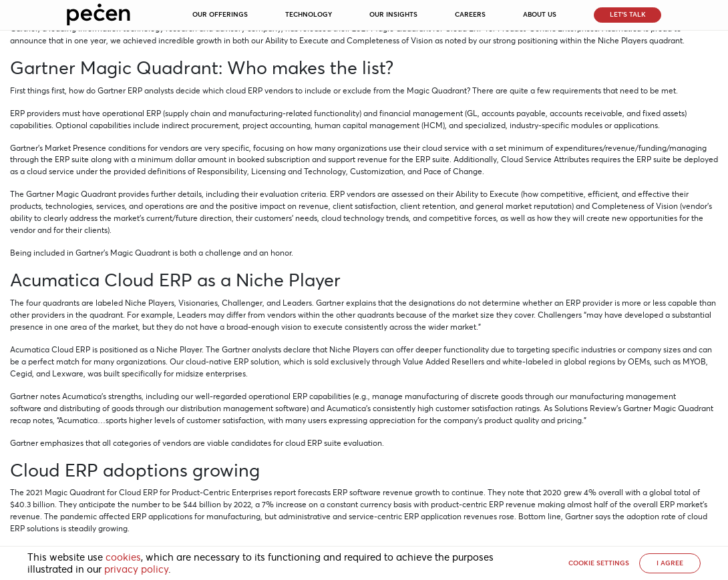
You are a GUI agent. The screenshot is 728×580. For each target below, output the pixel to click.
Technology (309, 14)
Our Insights (393, 14)
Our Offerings (220, 14)
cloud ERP (244, 90)
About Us (540, 14)
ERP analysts (151, 90)
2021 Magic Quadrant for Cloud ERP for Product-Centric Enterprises (149, 492)
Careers (470, 14)
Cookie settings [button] (599, 563)
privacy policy (136, 569)
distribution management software (243, 408)
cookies (123, 557)
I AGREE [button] (670, 563)
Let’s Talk (628, 14)
